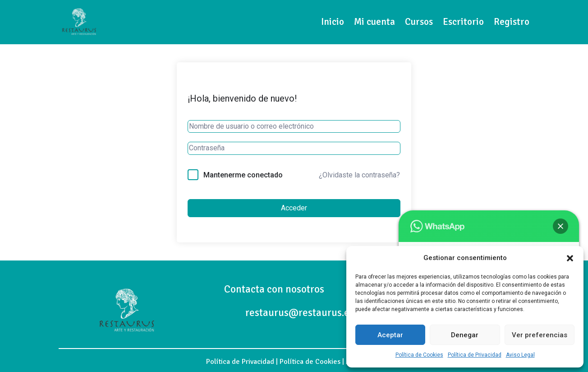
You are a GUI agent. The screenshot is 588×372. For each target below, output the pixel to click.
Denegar (465, 335)
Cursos (419, 22)
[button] (570, 258)
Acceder (294, 208)
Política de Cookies (419, 355)
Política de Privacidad (475, 355)
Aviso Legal (520, 355)
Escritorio (463, 22)
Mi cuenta (374, 22)
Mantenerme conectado (243, 175)
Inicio (333, 22)
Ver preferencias (540, 335)
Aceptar (390, 335)
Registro (512, 22)
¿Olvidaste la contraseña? (359, 175)
